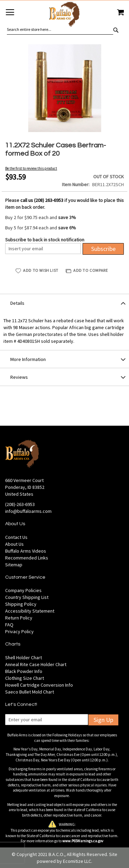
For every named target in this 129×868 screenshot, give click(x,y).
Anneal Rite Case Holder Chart (36, 664)
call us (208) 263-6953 (42, 200)
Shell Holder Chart (24, 658)
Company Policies (23, 590)
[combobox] (60, 29)
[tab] (64, 303)
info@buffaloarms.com (28, 511)
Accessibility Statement (30, 611)
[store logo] (64, 15)
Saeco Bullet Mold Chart (30, 692)
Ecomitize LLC (77, 861)
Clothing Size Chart (25, 678)
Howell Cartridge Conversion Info (39, 685)
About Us (14, 544)
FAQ (9, 625)
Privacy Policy (19, 631)
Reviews (19, 377)
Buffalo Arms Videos (26, 551)
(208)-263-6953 (20, 504)
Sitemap (14, 565)
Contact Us (16, 537)
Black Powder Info (24, 671)
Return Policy (19, 618)
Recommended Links (27, 558)
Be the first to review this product (31, 168)
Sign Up (103, 720)
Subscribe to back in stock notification (45, 240)
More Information (28, 359)
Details (17, 303)
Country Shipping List (27, 597)
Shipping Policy (21, 604)
